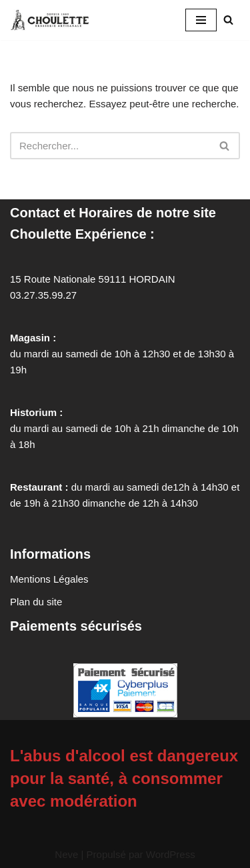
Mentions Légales (49, 579)
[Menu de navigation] (201, 20)
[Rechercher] (228, 20)
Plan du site (36, 602)
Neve (66, 854)
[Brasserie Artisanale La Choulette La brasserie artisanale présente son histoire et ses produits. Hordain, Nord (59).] (53, 20)
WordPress (171, 854)
